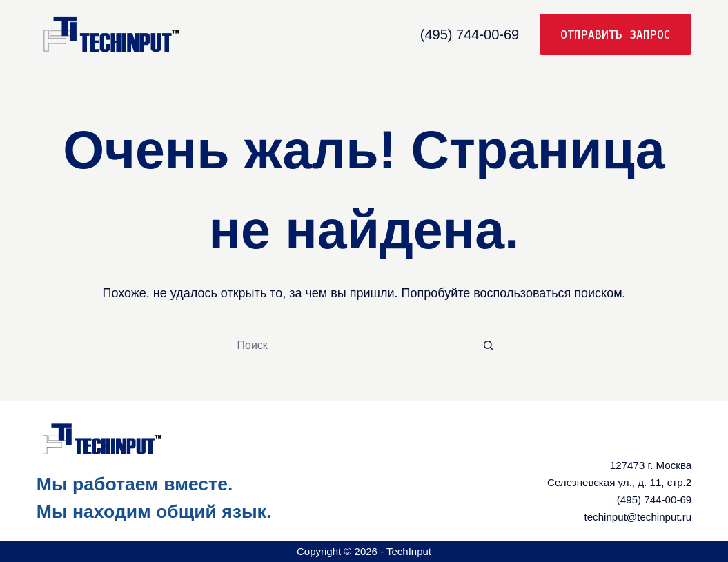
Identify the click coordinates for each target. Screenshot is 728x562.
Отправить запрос (616, 34)
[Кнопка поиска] (489, 345)
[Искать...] (351, 345)
